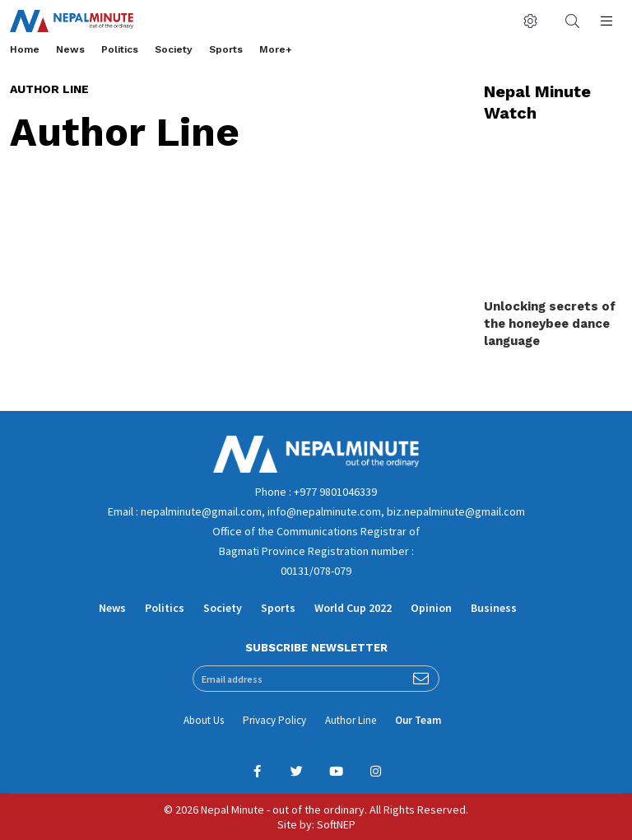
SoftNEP (336, 824)
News (70, 49)
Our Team (418, 720)
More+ (276, 49)
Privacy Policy (274, 720)
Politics (120, 49)
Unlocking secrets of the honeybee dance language (550, 324)
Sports (226, 49)
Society (174, 49)
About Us (204, 720)
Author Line (351, 720)
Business (494, 608)
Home (25, 49)
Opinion (431, 608)
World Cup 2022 (353, 608)
